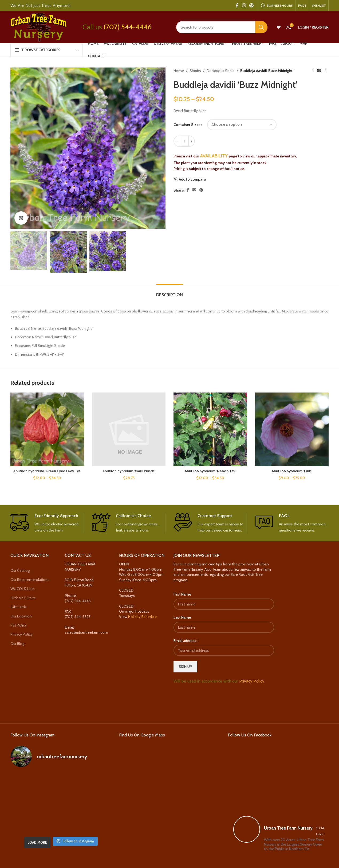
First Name (182, 594)
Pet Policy (19, 625)
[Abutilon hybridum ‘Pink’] (292, 429)
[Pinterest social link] (252, 5)
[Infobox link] (47, 523)
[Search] (222, 27)
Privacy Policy (21, 634)
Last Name (182, 617)
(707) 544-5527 (78, 617)
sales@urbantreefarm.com (86, 632)
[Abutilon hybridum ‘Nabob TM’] (210, 429)
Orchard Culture (23, 598)
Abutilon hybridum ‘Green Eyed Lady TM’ (47, 471)
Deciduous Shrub (221, 71)
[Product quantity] (184, 141)
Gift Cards (19, 607)
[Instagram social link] (244, 5)
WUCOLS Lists (23, 589)
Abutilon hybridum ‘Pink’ (292, 471)
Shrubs (195, 71)
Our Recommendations (30, 580)
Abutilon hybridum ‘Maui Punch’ (129, 471)
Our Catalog (20, 570)
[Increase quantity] (192, 141)
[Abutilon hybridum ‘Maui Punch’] (129, 429)
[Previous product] (313, 71)
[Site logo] (38, 27)
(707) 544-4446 (128, 27)
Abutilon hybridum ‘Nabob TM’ (210, 471)
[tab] (169, 292)
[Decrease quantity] (177, 141)
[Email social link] (194, 190)
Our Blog (17, 644)
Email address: (185, 641)
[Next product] (325, 71)
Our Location (21, 616)
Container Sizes (187, 125)
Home (179, 71)
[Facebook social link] (237, 5)
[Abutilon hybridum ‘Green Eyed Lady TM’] (47, 429)
